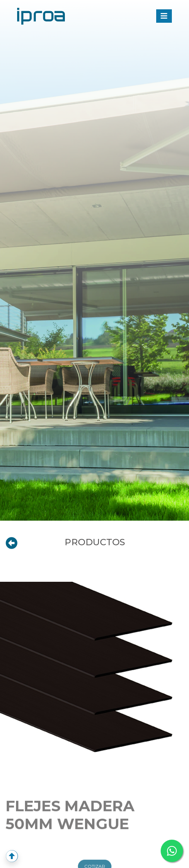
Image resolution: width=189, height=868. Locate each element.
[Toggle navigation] (164, 16)
